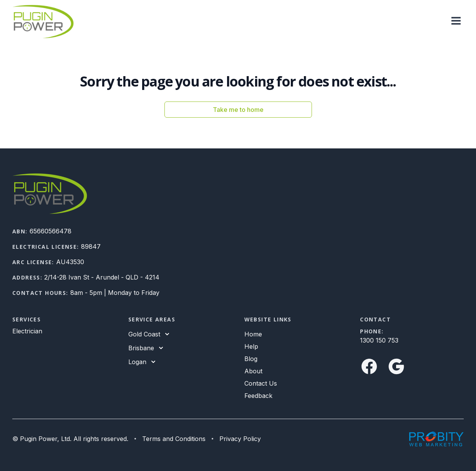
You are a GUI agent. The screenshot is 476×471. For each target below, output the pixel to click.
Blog (251, 359)
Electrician (27, 331)
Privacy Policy (240, 439)
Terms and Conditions (174, 439)
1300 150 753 (379, 340)
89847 (91, 246)
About (253, 371)
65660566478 (51, 231)
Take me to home (238, 110)
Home (253, 334)
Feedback (258, 396)
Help (251, 346)
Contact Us (261, 383)
